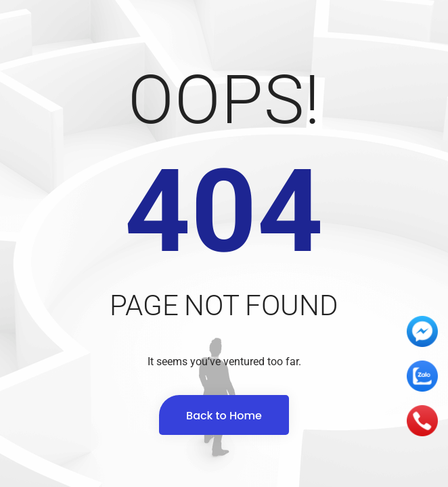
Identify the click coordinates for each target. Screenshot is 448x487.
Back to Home (224, 416)
